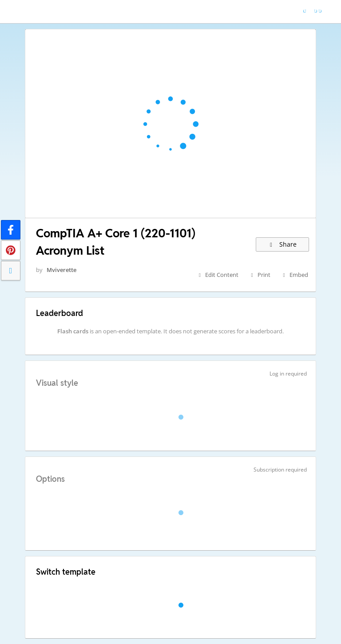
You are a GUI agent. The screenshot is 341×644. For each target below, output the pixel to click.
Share (283, 244)
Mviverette (61, 270)
